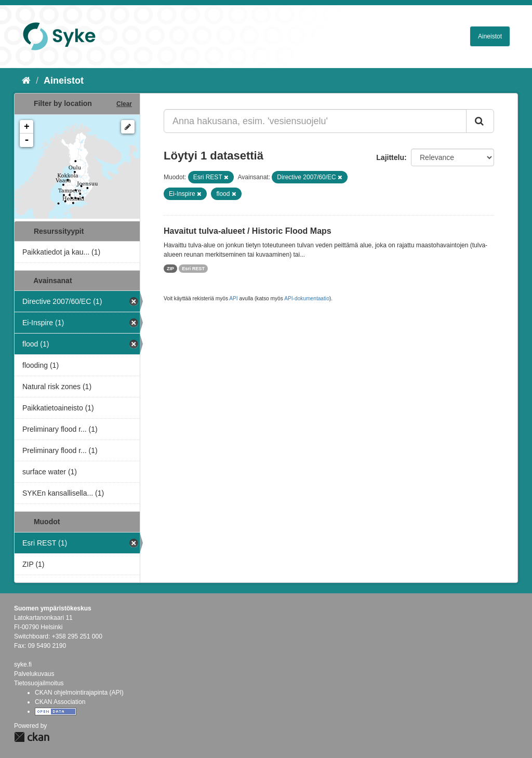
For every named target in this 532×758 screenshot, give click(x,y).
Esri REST (193, 269)
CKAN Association (60, 702)
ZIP (170, 269)
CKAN (32, 737)
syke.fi (23, 664)
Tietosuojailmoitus (39, 683)
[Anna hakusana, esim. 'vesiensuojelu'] (315, 121)
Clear (124, 104)
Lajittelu (390, 157)
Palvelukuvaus (34, 674)
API (233, 298)
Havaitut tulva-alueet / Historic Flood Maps (248, 231)
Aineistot (490, 36)
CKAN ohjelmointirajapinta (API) (79, 693)
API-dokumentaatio (307, 298)
